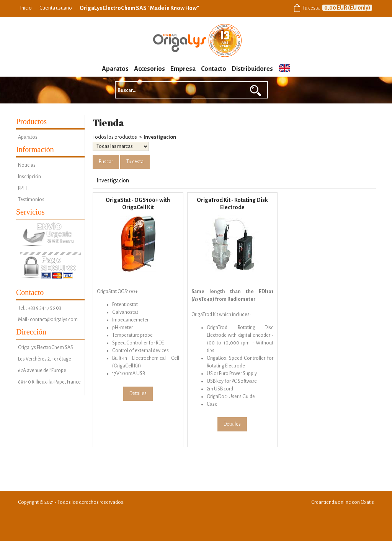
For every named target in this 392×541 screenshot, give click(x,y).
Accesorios (149, 69)
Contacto (214, 69)
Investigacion (160, 137)
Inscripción (29, 177)
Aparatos (115, 69)
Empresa (183, 69)
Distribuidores (252, 69)
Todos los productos (115, 137)
